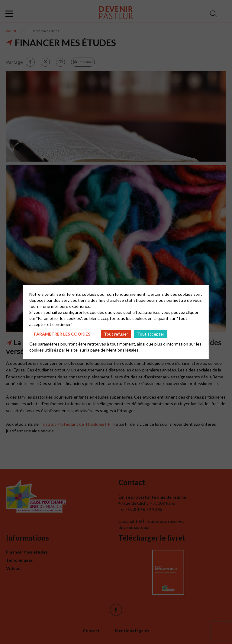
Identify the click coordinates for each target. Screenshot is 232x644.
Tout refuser (116, 334)
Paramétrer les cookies (62, 334)
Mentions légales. (123, 350)
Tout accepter (151, 334)
